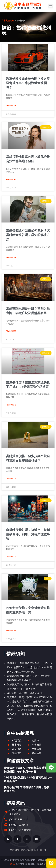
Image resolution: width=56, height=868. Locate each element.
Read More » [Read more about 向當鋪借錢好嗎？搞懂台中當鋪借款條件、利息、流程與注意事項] (12, 557)
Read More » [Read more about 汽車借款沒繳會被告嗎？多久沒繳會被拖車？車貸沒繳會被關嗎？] (12, 106)
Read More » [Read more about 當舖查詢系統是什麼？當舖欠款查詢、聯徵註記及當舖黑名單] (12, 331)
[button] (50, 6)
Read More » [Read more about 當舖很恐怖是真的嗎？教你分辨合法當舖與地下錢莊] (12, 179)
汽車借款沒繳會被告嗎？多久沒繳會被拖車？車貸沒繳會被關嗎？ (28, 83)
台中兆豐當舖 (8, 20)
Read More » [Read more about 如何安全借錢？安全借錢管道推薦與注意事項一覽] (12, 631)
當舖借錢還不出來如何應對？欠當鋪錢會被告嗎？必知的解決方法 (28, 235)
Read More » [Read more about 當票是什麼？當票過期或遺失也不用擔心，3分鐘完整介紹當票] (12, 405)
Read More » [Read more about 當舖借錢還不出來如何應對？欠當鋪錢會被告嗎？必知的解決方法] (12, 258)
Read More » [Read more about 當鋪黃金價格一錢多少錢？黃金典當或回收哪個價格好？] (12, 479)
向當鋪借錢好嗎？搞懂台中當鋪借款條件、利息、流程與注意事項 (28, 534)
